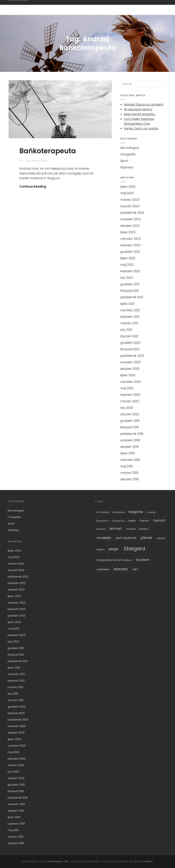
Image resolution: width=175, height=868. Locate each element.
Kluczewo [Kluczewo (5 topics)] (101, 529)
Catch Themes (143, 861)
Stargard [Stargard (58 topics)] (134, 548)
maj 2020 (127, 388)
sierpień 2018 (129, 479)
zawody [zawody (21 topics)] (121, 569)
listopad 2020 (130, 349)
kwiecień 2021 (130, 317)
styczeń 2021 (129, 336)
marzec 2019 (129, 473)
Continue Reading (33, 187)
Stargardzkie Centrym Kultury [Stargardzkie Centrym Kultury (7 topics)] (114, 560)
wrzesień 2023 (130, 219)
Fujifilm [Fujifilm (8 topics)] (132, 521)
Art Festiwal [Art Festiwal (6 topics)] (103, 512)
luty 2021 (126, 330)
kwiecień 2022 (130, 271)
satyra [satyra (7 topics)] (100, 549)
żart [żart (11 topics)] (135, 569)
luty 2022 (127, 278)
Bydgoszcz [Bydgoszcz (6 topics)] (103, 521)
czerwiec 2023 (130, 239)
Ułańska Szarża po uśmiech (144, 105)
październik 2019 (132, 434)
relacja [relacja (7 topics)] (161, 538)
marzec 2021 (129, 323)
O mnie (153, 7)
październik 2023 (132, 213)
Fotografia (110, 7)
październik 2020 (132, 356)
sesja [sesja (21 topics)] (113, 549)
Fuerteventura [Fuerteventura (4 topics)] (118, 521)
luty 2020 (127, 408)
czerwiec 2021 (130, 310)
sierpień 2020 (130, 369)
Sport (133, 7)
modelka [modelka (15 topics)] (104, 538)
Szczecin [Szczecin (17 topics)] (143, 560)
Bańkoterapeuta (48, 151)
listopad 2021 (130, 291)
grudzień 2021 (130, 284)
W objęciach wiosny (138, 109)
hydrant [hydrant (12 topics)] (159, 520)
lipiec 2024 (128, 187)
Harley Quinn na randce (141, 128)
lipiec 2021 (127, 304)
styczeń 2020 (130, 414)
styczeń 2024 (130, 206)
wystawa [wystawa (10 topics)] (103, 569)
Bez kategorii (130, 148)
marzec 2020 (130, 401)
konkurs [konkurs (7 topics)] (131, 529)
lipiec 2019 (127, 453)
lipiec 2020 (128, 375)
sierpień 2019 (129, 447)
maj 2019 (126, 466)
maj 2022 (127, 265)
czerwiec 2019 (130, 460)
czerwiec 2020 (130, 382)
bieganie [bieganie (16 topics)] (136, 512)
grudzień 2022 (130, 252)
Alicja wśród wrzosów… (140, 114)
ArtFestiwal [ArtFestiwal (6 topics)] (119, 512)
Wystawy (127, 167)
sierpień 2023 (130, 226)
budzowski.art (26, 6)
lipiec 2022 (128, 258)
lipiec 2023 (128, 232)
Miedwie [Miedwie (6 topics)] (144, 529)
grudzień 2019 (130, 421)
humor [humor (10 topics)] (145, 521)
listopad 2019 (130, 427)
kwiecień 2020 (130, 395)
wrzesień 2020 (130, 362)
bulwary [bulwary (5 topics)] (151, 512)
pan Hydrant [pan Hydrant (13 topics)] (126, 538)
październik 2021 (132, 297)
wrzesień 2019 (130, 440)
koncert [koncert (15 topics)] (116, 529)
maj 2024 (127, 193)
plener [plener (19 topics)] (146, 538)
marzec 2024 (130, 200)
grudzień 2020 (130, 343)
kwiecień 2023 (130, 245)
